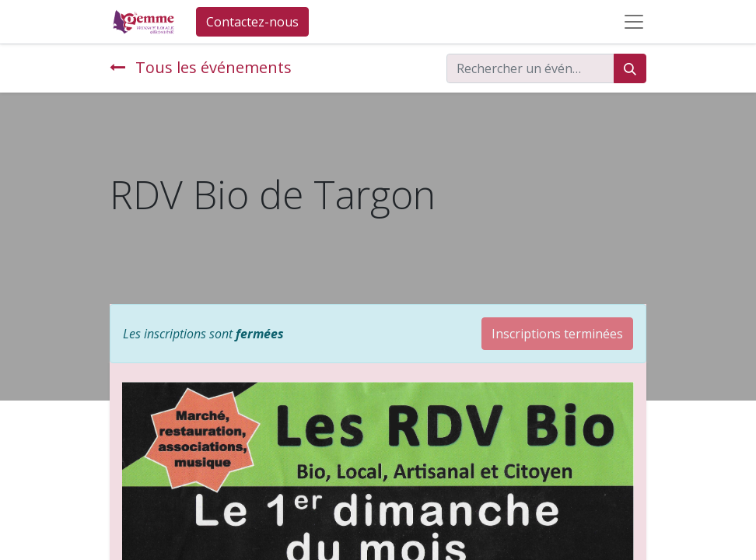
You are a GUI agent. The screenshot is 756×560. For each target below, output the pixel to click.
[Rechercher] (630, 68)
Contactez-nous (252, 22)
